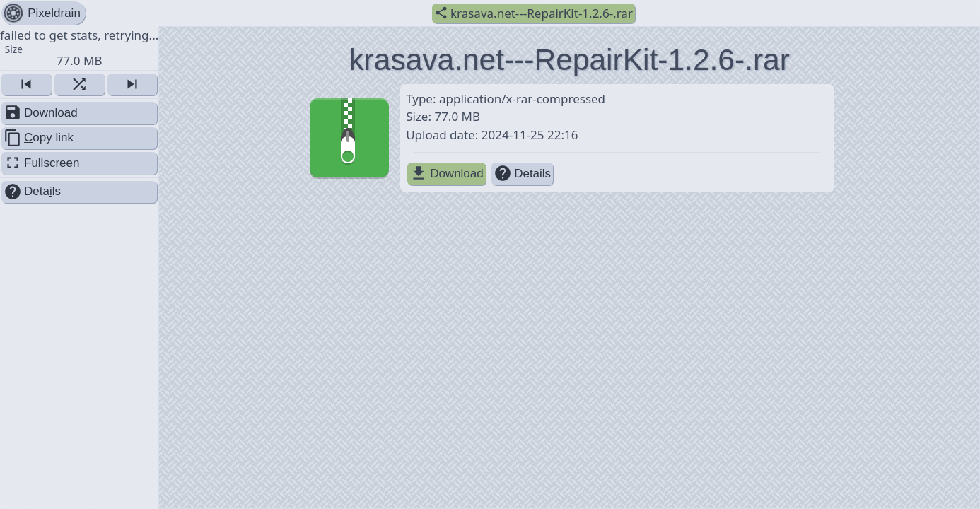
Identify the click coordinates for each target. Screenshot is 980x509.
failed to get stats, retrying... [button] (79, 47)
